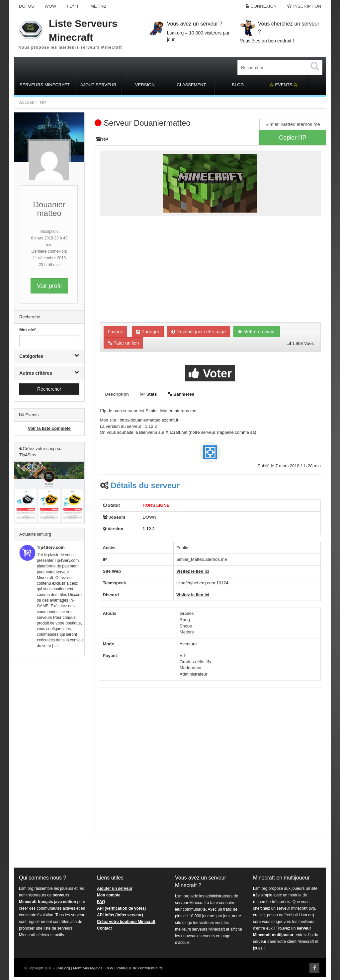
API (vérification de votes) (121, 908)
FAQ (101, 902)
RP (43, 102)
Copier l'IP (293, 138)
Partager (148, 332)
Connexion (263, 6)
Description (117, 394)
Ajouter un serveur (115, 888)
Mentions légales (88, 968)
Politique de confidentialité (139, 968)
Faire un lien (124, 343)
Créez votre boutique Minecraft (126, 922)
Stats (148, 394)
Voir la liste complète (49, 428)
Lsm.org (63, 968)
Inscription (307, 6)
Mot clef (27, 330)
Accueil (27, 102)
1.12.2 (149, 529)
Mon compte (109, 895)
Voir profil (49, 286)
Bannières (181, 394)
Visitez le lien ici (193, 571)
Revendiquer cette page (199, 332)
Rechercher (49, 389)
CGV (110, 968)
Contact (104, 928)
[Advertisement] (49, 762)
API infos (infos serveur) (120, 915)
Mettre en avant (257, 332)
